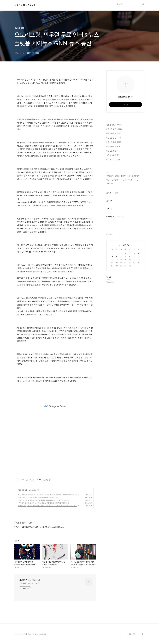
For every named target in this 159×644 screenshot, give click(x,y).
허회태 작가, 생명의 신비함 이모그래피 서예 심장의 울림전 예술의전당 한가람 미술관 (48, 506)
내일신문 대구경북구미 (25, 5)
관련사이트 (132, 634)
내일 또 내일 (113, 160)
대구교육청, (128, 180)
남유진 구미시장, (126, 176)
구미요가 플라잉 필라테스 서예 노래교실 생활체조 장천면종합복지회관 (43, 503)
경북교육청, (136, 176)
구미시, (135, 180)
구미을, (117, 176)
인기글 (116, 193)
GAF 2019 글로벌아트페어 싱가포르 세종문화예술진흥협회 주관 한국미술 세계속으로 (48, 495)
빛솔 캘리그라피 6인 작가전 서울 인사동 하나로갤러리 (37, 497)
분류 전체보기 (114, 125)
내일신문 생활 (23, 490)
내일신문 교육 (114, 142)
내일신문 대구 (114, 129)
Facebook (110, 217)
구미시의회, (110, 184)
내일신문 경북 (114, 134)
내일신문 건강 (114, 138)
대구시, (109, 180)
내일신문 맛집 (113, 147)
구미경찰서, (110, 176)
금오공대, (115, 180)
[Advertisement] (55, 406)
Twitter (120, 217)
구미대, (121, 180)
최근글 (109, 193)
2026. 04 (125, 245)
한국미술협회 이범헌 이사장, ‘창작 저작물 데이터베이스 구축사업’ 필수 (43, 500)
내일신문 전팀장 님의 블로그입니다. (31, 583)
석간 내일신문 (113, 155)
